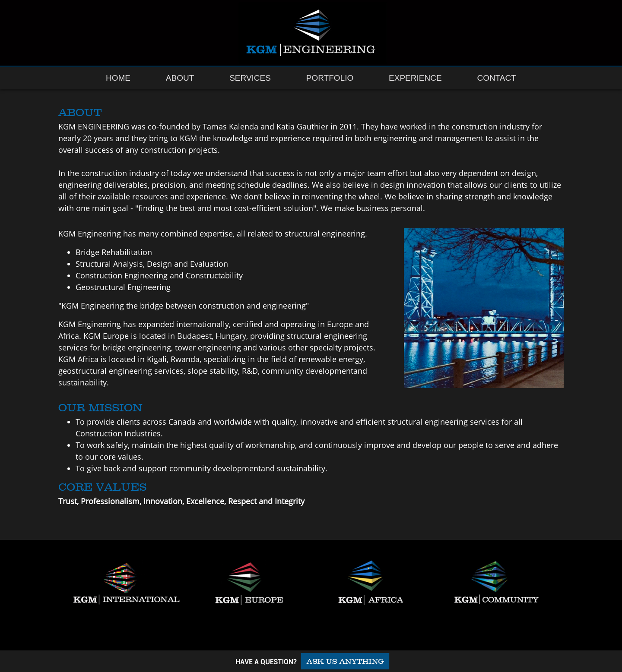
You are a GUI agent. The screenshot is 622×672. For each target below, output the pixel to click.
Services (250, 78)
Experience (415, 78)
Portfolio (330, 78)
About (180, 78)
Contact (496, 78)
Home (118, 78)
